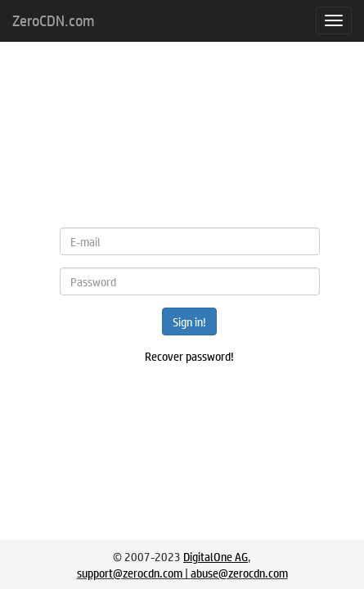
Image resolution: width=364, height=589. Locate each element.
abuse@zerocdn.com (239, 573)
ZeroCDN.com (53, 20)
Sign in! (189, 321)
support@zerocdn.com (130, 573)
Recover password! (189, 356)
